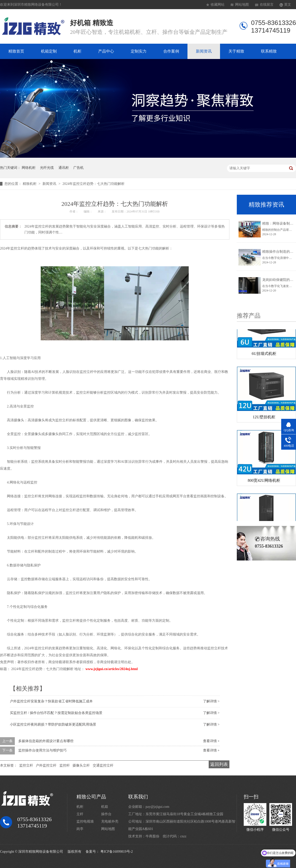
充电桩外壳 (110, 821)
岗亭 (80, 829)
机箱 (105, 807)
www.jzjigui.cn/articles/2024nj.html (112, 669)
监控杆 (65, 765)
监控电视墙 (85, 821)
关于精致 (236, 51)
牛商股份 (152, 836)
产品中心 (106, 51)
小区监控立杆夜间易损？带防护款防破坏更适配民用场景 (53, 724)
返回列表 (219, 764)
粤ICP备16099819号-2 (117, 852)
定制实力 (139, 51)
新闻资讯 (204, 51)
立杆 (80, 814)
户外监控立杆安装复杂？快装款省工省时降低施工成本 (51, 701)
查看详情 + (211, 741)
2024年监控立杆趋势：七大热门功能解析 (93, 184)
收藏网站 (218, 5)
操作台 (106, 814)
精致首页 (16, 51)
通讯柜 (64, 168)
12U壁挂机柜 (264, 418)
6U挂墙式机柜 (264, 355)
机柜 (77, 51)
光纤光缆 (47, 168)
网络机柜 (29, 168)
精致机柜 (30, 184)
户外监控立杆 (46, 765)
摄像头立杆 (81, 765)
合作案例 (171, 51)
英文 (288, 5)
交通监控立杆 (103, 765)
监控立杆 (26, 765)
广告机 (78, 168)
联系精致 (269, 51)
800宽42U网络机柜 (264, 481)
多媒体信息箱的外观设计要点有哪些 (46, 741)
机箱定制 (49, 51)
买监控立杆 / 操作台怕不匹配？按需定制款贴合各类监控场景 (56, 713)
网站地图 (242, 5)
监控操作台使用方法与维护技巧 (42, 750)
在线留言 (267, 5)
